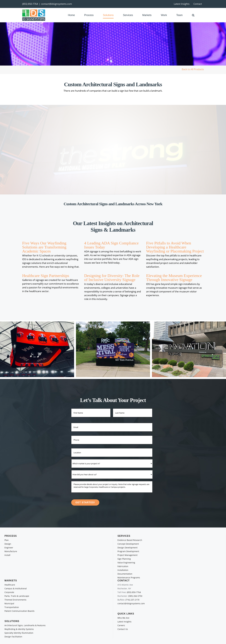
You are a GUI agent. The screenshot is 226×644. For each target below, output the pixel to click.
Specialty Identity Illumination (19, 633)
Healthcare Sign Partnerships (46, 276)
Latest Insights (124, 622)
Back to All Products (193, 69)
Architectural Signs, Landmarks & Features (25, 625)
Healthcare (10, 585)
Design (8, 544)
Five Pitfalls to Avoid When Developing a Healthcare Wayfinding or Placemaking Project (175, 247)
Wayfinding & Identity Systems (19, 629)
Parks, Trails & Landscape (17, 596)
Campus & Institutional (16, 588)
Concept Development (128, 544)
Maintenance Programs (129, 578)
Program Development (128, 551)
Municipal (9, 603)
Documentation (125, 574)
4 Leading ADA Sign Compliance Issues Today (111, 245)
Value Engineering (126, 563)
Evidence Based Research (130, 540)
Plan (7, 540)
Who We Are (123, 618)
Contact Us (123, 629)
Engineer (9, 548)
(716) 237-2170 (132, 600)
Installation (123, 570)
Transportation (12, 607)
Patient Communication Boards (19, 611)
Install (7, 555)
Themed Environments (15, 600)
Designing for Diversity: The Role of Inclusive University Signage (112, 278)
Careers (121, 625)
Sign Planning (124, 559)
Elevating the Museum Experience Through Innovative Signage (174, 278)
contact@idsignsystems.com (56, 4)
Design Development (127, 548)
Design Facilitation (13, 637)
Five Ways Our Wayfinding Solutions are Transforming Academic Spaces (44, 247)
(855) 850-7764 (30, 4)
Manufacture (11, 551)
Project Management (127, 555)
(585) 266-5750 (135, 596)
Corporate (9, 592)
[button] (193, 15)
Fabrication (123, 566)
